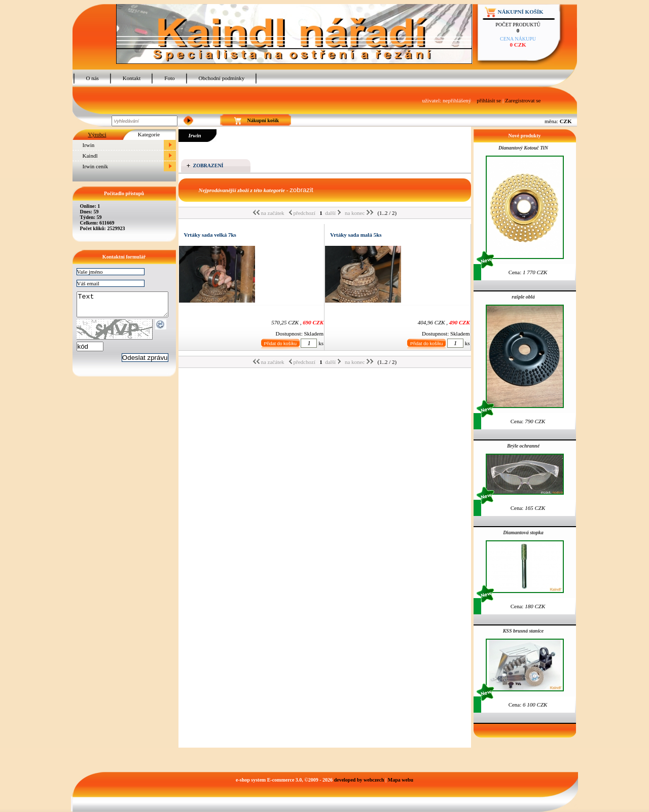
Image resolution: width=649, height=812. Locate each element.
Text (128, 307)
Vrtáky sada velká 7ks (210, 235)
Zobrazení (208, 165)
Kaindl (90, 156)
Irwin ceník (95, 166)
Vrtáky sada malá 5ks (356, 235)
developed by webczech (359, 780)
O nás (93, 78)
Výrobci (97, 134)
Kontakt (132, 78)
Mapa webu (401, 780)
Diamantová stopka (523, 532)
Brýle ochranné (523, 446)
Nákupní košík (521, 12)
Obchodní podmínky (222, 78)
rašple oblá (523, 297)
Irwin (89, 145)
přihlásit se (489, 100)
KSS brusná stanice (524, 631)
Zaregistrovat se (523, 100)
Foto (169, 78)
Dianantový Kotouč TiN (523, 148)
